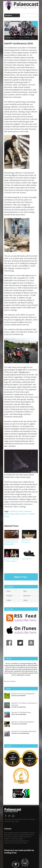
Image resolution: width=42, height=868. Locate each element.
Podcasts (9, 596)
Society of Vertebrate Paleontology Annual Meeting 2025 (11, 542)
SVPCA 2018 (26, 559)
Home (8, 591)
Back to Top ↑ (21, 577)
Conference (13, 511)
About (25, 600)
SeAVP (21, 511)
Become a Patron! (10, 681)
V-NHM (9, 600)
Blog (25, 591)
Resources (27, 596)
